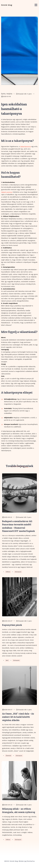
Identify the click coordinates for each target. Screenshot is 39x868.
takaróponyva (25, 146)
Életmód (8, 756)
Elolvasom (18, 572)
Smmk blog (7, 5)
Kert (7, 660)
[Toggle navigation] (36, 5)
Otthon (8, 572)
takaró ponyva (7, 192)
